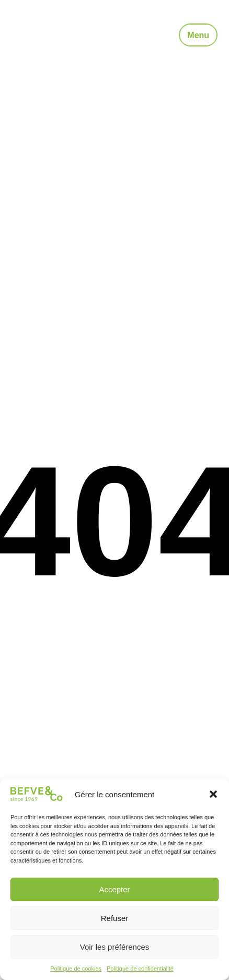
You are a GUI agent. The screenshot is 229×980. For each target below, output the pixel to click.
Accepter (114, 889)
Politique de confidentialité (140, 969)
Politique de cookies (76, 969)
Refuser (115, 918)
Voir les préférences (115, 947)
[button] (213, 794)
